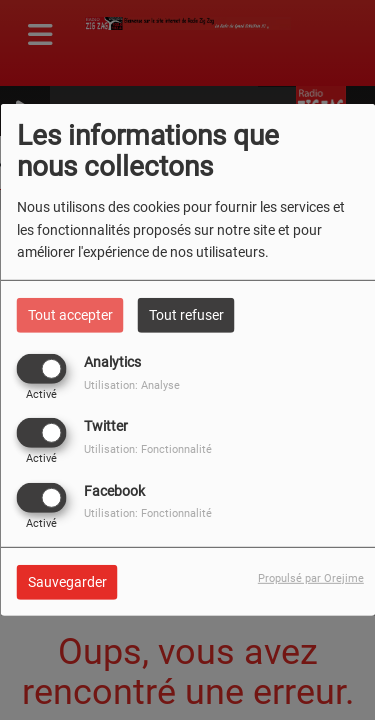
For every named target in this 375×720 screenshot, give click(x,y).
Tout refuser (186, 315)
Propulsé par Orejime (311, 577)
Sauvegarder (67, 581)
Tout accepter (70, 315)
